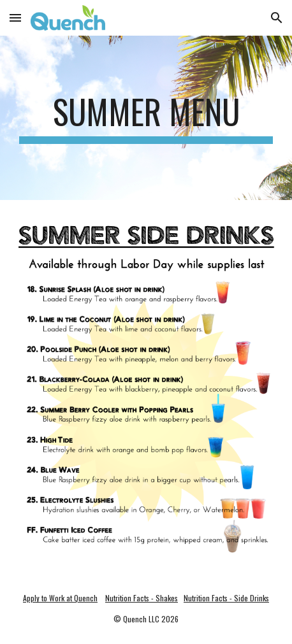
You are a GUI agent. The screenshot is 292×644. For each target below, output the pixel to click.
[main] (146, 118)
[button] (15, 18)
